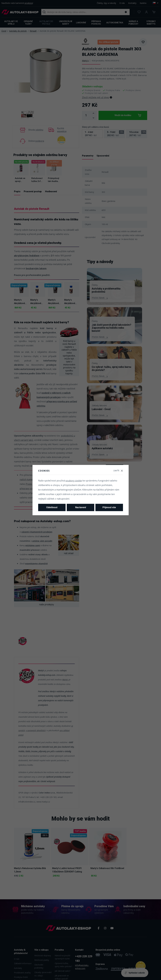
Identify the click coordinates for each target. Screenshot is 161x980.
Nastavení (81, 507)
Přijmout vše (109, 507)
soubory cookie (74, 481)
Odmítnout (52, 507)
